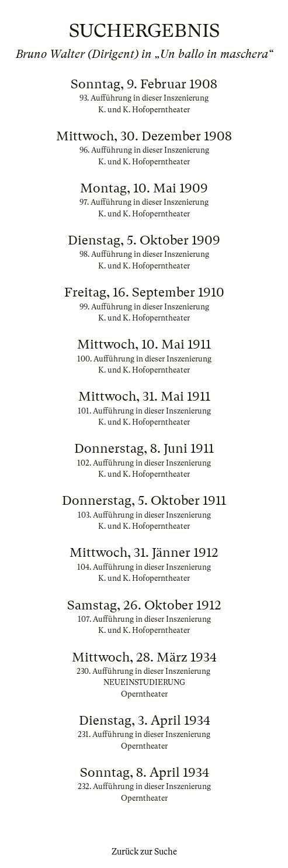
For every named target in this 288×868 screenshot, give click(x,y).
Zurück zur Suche (144, 852)
